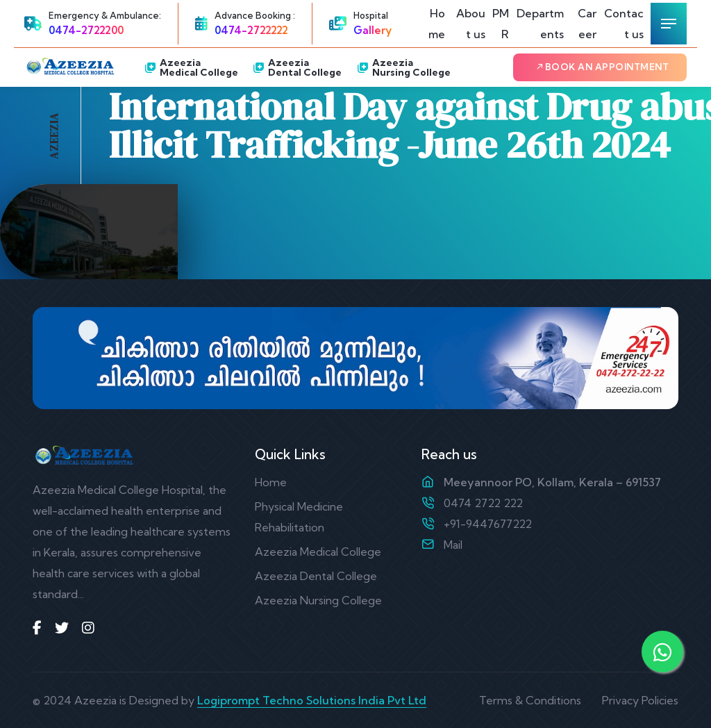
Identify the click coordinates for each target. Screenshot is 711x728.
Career (587, 24)
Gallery (373, 30)
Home (437, 24)
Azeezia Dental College (298, 67)
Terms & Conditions (530, 700)
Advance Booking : (255, 15)
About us (471, 24)
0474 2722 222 (483, 503)
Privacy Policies (640, 700)
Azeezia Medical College (192, 67)
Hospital (371, 15)
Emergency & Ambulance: (105, 15)
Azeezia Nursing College (404, 67)
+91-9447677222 (488, 524)
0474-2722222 (251, 30)
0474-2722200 (86, 30)
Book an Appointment (602, 67)
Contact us (624, 24)
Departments (540, 24)
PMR (501, 24)
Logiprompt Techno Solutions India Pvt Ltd (312, 700)
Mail (453, 545)
